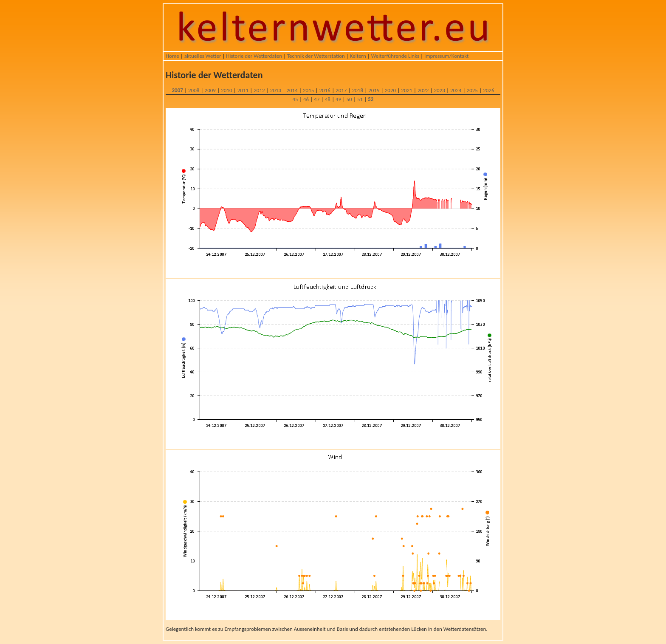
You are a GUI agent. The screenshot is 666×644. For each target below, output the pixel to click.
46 (306, 99)
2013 (276, 90)
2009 (210, 90)
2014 (292, 90)
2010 (226, 90)
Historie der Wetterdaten (254, 56)
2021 (406, 90)
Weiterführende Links (395, 56)
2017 (341, 90)
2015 (308, 90)
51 (360, 99)
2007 (177, 90)
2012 (259, 90)
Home (172, 56)
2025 (472, 90)
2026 (488, 90)
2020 (390, 90)
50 (349, 99)
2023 (439, 90)
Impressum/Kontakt (446, 56)
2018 (358, 90)
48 (328, 99)
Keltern (358, 56)
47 (317, 99)
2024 (456, 90)
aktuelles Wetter (203, 56)
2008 (194, 90)
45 (295, 99)
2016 (325, 90)
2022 (423, 90)
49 (338, 99)
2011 (243, 90)
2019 (374, 90)
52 (371, 99)
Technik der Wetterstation (316, 56)
